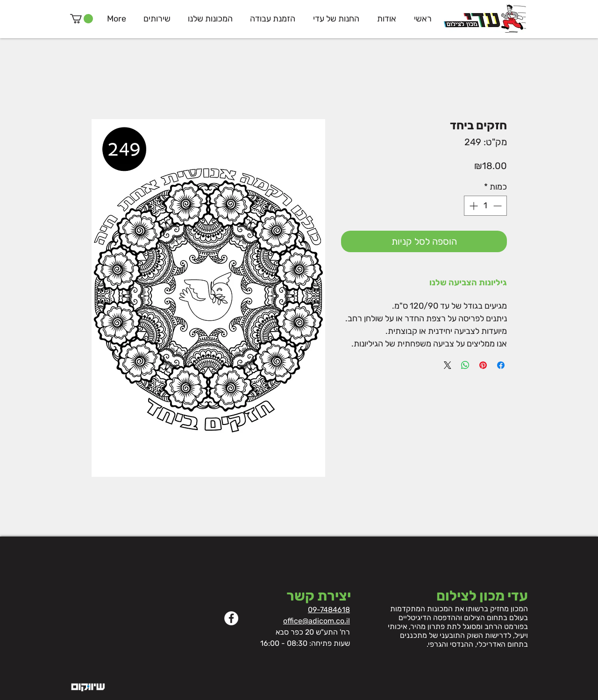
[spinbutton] (485, 206)
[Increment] (473, 206)
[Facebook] (231, 618)
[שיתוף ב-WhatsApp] (465, 365)
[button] (82, 19)
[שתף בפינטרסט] (483, 365)
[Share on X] (448, 365)
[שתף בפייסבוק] (501, 365)
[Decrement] (498, 206)
